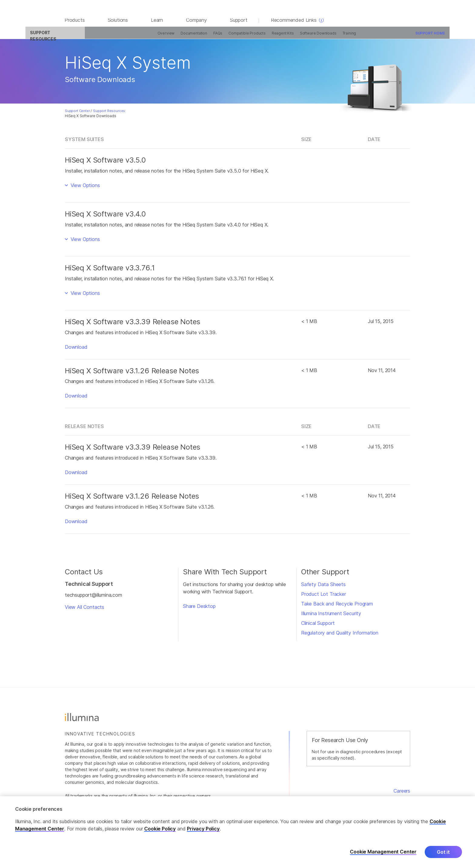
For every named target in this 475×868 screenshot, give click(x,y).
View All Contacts (85, 611)
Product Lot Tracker (324, 598)
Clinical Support (318, 627)
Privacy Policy (203, 829)
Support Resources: (110, 115)
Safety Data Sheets (323, 588)
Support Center (77, 115)
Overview (131, 37)
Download (76, 351)
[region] (237, 832)
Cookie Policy (160, 829)
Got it (443, 852)
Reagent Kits (248, 37)
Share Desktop (199, 610)
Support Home (395, 37)
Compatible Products (213, 37)
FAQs (183, 37)
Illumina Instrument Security (331, 617)
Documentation (159, 37)
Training (315, 37)
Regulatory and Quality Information (340, 637)
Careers (402, 795)
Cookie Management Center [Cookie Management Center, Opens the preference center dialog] (383, 852)
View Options (85, 189)
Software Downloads (283, 37)
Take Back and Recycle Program (337, 608)
